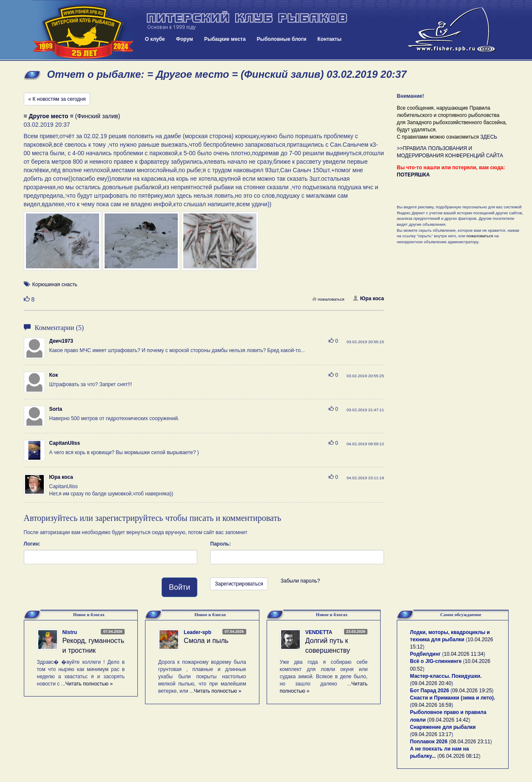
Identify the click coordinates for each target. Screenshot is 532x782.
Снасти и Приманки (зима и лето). (452, 698)
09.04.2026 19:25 (472, 691)
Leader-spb (198, 632)
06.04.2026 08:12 (459, 756)
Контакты (329, 39)
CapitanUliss (65, 443)
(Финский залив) (72, 116)
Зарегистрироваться (239, 584)
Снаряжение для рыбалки (443, 727)
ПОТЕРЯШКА (413, 175)
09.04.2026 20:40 (431, 683)
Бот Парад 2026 (430, 691)
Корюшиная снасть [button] (55, 284)
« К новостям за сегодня (57, 99)
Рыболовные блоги (282, 39)
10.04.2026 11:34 (464, 654)
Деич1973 (61, 341)
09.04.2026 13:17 (431, 734)
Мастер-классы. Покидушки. (446, 676)
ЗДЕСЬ (489, 137)
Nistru (70, 632)
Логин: (32, 544)
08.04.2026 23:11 (470, 742)
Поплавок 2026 (429, 742)
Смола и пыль (206, 641)
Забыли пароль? (300, 581)
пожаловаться (328, 299)
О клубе (155, 39)
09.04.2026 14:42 (448, 720)
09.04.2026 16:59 (431, 705)
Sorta (56, 409)
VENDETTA (319, 632)
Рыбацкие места (225, 39)
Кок (54, 375)
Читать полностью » (89, 684)
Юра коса (368, 299)
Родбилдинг (425, 654)
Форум (185, 39)
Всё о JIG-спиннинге (436, 661)
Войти (179, 587)
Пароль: (220, 544)
